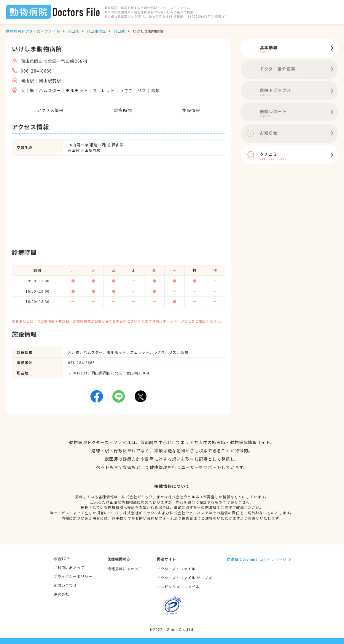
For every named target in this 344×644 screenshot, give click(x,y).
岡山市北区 (96, 31)
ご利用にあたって (69, 567)
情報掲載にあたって (125, 569)
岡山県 (73, 31)
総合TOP (61, 559)
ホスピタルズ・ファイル (178, 586)
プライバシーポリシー (73, 576)
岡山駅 (119, 31)
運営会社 (61, 594)
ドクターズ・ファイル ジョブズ (185, 577)
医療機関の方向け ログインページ (257, 559)
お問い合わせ (65, 585)
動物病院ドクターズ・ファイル (33, 31)
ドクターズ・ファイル (176, 569)
